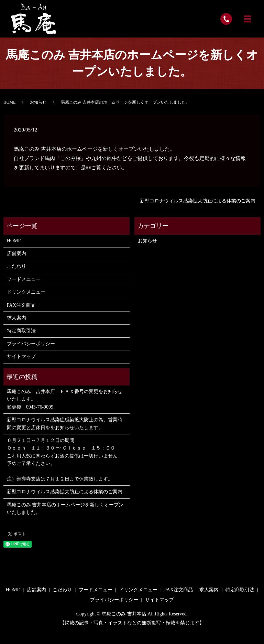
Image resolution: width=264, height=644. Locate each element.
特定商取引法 (21, 331)
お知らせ (38, 102)
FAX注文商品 (21, 305)
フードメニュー (24, 279)
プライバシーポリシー (31, 344)
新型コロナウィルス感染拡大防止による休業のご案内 (198, 201)
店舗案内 (16, 254)
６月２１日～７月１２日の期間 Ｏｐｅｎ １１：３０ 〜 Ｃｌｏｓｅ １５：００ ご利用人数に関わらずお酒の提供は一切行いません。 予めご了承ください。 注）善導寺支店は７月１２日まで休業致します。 (65, 460)
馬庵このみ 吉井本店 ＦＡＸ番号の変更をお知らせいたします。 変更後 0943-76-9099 (65, 399)
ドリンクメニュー (26, 292)
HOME (9, 102)
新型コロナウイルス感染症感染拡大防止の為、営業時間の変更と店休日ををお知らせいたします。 (65, 424)
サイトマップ (21, 356)
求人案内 (16, 318)
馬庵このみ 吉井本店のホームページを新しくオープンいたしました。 (65, 509)
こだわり (16, 266)
